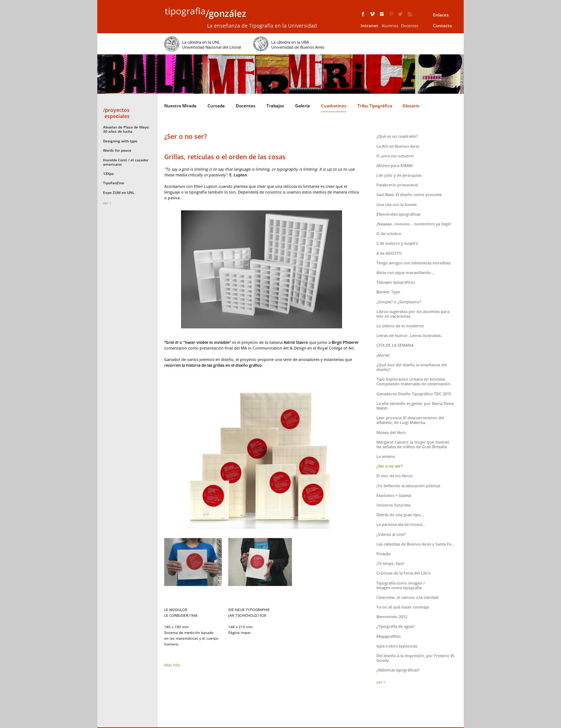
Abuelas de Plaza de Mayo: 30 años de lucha (126, 129)
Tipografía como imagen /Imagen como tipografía (401, 585)
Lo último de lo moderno (400, 326)
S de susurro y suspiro (397, 243)
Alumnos (390, 26)
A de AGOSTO (389, 253)
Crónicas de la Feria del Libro (404, 573)
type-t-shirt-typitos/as (397, 646)
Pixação (384, 554)
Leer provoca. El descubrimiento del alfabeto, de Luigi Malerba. (410, 420)
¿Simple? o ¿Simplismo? (399, 302)
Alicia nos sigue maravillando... (405, 272)
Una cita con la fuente (397, 204)
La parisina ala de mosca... (401, 524)
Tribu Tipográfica (375, 106)
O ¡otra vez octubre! (395, 156)
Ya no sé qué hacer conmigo (403, 607)
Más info (172, 665)
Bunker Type (388, 292)
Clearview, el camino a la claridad (408, 597)
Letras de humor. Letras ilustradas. (409, 335)
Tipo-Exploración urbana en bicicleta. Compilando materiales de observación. (414, 381)
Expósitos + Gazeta (394, 495)
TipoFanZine (114, 183)
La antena (386, 456)
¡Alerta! (383, 355)
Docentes (410, 26)
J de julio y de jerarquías (399, 175)
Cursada (216, 106)
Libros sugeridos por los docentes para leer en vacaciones (413, 314)
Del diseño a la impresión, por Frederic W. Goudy (416, 658)
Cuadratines (334, 106)
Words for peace (117, 150)
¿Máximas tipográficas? (398, 670)
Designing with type (120, 141)
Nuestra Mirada (180, 106)
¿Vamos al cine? (391, 534)
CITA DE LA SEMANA (395, 345)
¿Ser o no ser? (389, 466)
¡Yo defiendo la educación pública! (408, 486)
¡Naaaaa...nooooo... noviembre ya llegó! (414, 224)
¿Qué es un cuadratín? (397, 136)
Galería (303, 106)
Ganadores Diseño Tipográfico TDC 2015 (414, 394)
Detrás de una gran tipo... (400, 515)
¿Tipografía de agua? (396, 626)
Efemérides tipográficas (398, 214)
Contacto (442, 26)
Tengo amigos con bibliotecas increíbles (413, 263)
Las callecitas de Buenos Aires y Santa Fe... (415, 544)
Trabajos (275, 106)
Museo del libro (391, 432)
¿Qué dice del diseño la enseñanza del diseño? (412, 367)
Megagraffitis (389, 636)
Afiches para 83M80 (394, 165)
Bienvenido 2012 (392, 617)
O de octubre (389, 233)
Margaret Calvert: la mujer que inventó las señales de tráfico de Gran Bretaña (413, 444)
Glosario (411, 106)
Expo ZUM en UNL (119, 192)
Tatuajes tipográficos (396, 282)
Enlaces (441, 15)
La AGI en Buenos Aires (398, 146)
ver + (107, 203)
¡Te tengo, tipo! (390, 563)
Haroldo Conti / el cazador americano (126, 162)
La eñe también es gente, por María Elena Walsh (415, 406)
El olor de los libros (394, 476)
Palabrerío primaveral (397, 185)
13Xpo (108, 174)
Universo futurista (393, 505)
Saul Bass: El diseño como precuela (409, 194)
